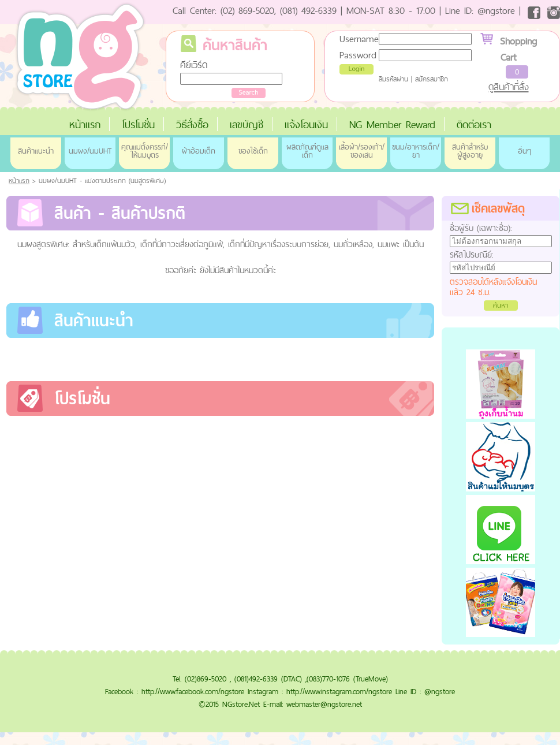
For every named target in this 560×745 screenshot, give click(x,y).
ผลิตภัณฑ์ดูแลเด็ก (307, 151)
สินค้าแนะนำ (36, 151)
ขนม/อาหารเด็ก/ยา (416, 151)
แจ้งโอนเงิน (306, 124)
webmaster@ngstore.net (324, 704)
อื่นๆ (524, 151)
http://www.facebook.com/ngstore (193, 691)
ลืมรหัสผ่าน (393, 79)
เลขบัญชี (247, 124)
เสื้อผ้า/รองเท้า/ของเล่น (362, 151)
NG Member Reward (392, 124)
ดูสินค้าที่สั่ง (509, 87)
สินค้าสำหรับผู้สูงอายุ (470, 151)
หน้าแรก (85, 124)
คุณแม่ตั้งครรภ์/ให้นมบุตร (145, 151)
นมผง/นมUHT (90, 151)
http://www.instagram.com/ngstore (339, 691)
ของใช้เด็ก (253, 151)
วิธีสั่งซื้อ (192, 124)
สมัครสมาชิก (432, 79)
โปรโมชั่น (138, 124)
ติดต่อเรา (474, 124)
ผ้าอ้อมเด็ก (199, 151)
